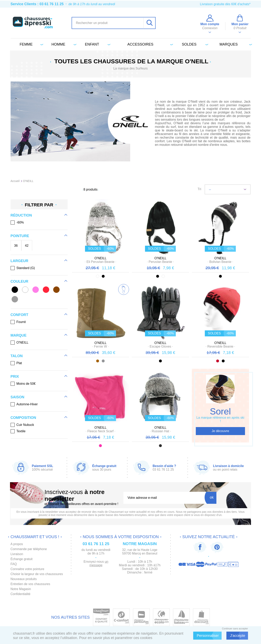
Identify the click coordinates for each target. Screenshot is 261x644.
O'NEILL (100, 258)
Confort (19, 315)
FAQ (14, 564)
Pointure (20, 236)
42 (27, 245)
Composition (23, 418)
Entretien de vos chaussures (31, 584)
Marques (235, 44)
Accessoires (149, 44)
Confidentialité (21, 594)
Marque (19, 335)
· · (100, 262)
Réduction (21, 215)
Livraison (17, 554)
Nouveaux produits (24, 579)
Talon (17, 356)
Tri (199, 189)
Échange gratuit (22, 559)
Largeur (19, 261)
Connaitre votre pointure (28, 569)
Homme (63, 44)
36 (16, 245)
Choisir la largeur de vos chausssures (37, 574)
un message (100, 563)
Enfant (97, 44)
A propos (17, 544)
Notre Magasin (21, 589)
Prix (15, 377)
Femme (31, 44)
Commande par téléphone (29, 549)
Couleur (19, 281)
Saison (17, 397)
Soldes (194, 44)
